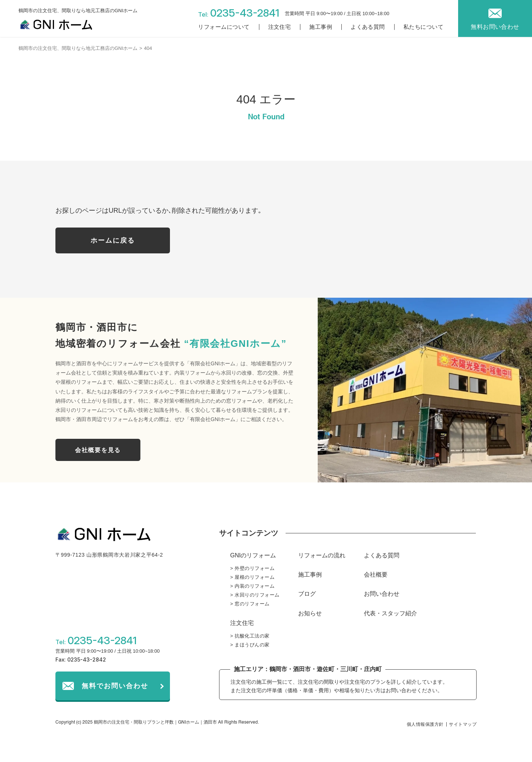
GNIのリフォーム (253, 555)
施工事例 (321, 27)
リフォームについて (224, 27)
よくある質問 (368, 27)
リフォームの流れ (322, 555)
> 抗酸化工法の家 (250, 636)
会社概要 (376, 575)
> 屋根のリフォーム (252, 577)
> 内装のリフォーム (252, 586)
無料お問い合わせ (495, 27)
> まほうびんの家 (250, 645)
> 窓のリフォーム (250, 604)
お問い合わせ (382, 594)
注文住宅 (280, 27)
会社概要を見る (98, 450)
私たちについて (423, 27)
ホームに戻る (113, 240)
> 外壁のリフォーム (252, 568)
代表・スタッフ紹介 (391, 613)
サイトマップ (463, 724)
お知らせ (310, 613)
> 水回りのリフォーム (255, 595)
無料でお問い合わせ (115, 686)
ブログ (307, 594)
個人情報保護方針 (425, 724)
